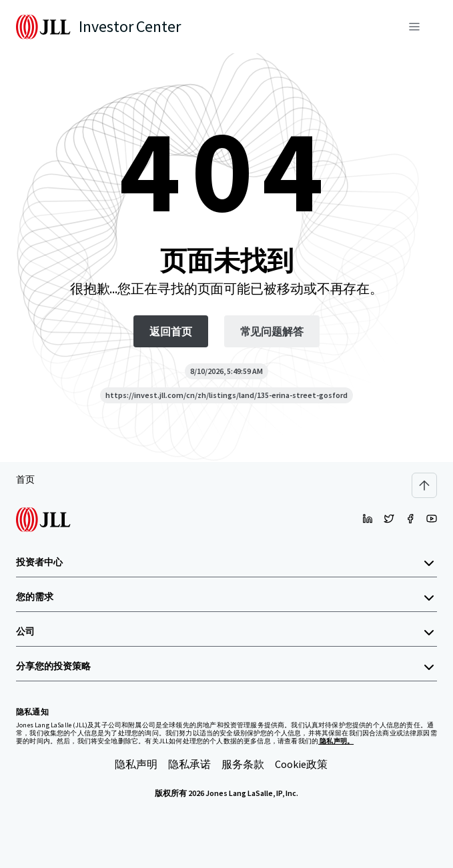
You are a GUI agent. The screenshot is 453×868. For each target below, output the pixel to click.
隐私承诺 (189, 764)
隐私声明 (136, 764)
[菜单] (414, 27)
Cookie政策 (301, 764)
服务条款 (243, 764)
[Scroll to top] (424, 485)
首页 (25, 479)
